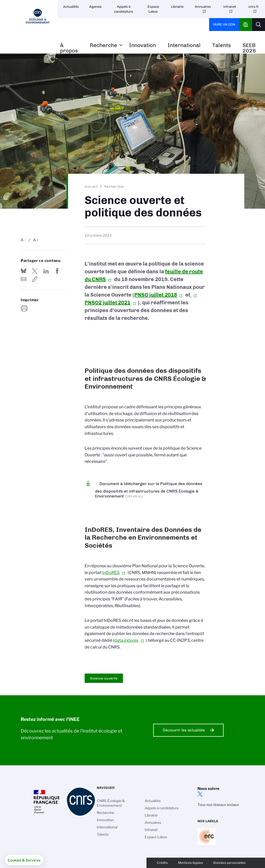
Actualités (71, 7)
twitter (200, 794)
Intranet (230, 7)
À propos (69, 48)
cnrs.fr (254, 7)
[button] (24, 860)
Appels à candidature (124, 9)
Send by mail (24, 279)
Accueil (91, 186)
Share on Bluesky (24, 271)
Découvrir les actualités (184, 730)
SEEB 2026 (249, 48)
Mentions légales (190, 863)
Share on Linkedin (46, 271)
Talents (222, 45)
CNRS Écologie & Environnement (111, 803)
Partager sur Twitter (35, 271)
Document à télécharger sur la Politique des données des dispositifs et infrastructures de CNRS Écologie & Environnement (149, 490)
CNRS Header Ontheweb (246, 25)
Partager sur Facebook (57, 271)
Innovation (142, 45)
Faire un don (224, 24)
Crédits (162, 863)
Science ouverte (104, 678)
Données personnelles (229, 863)
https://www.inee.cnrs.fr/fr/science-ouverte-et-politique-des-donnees (35, 279)
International (184, 45)
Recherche (104, 45)
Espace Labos (153, 9)
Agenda (95, 7)
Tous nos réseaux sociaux (218, 805)
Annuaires (203, 7)
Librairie (177, 7)
